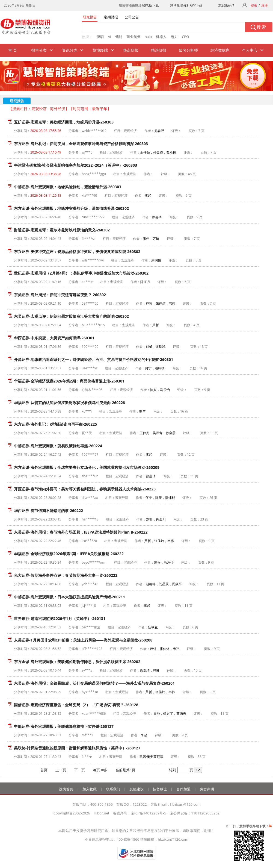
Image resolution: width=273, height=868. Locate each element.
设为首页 (66, 789)
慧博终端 (100, 50)
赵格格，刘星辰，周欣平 (164, 584)
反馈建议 (136, 789)
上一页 (61, 770)
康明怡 (156, 260)
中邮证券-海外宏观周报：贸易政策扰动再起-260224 (58, 446)
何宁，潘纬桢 (155, 368)
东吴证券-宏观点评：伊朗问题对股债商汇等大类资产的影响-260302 (71, 316)
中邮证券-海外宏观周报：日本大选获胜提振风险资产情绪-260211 (69, 597)
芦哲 (156, 325)
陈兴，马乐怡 (160, 390)
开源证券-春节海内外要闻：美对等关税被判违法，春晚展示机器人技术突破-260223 (85, 489)
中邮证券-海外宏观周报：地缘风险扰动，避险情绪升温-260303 (68, 187)
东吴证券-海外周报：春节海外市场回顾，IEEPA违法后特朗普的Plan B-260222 (81, 532)
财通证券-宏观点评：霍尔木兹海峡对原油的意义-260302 (62, 230)
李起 (148, 195)
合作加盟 (183, 789)
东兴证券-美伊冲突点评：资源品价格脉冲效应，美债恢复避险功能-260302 (77, 251)
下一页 (80, 770)
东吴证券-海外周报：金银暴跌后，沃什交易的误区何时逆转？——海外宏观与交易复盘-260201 (94, 683)
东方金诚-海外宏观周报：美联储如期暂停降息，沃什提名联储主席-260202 (77, 662)
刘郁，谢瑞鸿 (156, 347)
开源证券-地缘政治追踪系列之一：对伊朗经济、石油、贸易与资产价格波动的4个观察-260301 (94, 359)
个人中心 (250, 50)
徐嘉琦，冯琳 (150, 670)
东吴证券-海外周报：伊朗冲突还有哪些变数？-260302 (60, 295)
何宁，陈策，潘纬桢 (160, 498)
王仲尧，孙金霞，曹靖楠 (158, 152)
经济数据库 (220, 50)
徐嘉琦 (157, 217)
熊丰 (143, 411)
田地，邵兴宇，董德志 (170, 713)
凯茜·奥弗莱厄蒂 (151, 757)
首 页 (13, 50)
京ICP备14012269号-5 (149, 813)
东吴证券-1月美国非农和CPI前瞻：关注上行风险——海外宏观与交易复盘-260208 (83, 640)
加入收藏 (90, 789)
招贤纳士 (160, 789)
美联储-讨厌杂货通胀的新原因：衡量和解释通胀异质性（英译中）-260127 (77, 748)
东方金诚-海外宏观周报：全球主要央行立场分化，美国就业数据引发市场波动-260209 (87, 467)
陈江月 (145, 282)
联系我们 (113, 789)
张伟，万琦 (151, 239)
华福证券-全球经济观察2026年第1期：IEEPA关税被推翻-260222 (69, 554)
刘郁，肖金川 (156, 519)
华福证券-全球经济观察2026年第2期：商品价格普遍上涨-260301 (69, 381)
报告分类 (39, 50)
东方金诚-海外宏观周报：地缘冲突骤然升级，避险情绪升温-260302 (71, 208)
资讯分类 (70, 50)
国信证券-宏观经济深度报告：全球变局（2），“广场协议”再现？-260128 (76, 705)
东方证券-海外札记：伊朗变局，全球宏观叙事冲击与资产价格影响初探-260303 (81, 144)
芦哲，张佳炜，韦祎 (161, 303)
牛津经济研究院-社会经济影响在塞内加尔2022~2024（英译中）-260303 (75, 165)
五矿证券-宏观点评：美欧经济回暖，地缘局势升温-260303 (64, 122)
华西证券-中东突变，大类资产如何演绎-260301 (54, 338)
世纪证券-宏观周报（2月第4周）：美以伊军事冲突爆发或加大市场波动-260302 (81, 273)
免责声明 (207, 789)
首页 (44, 770)
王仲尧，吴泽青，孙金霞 (158, 433)
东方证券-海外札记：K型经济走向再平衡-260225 (55, 424)
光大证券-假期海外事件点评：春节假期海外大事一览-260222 (66, 575)
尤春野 (159, 131)
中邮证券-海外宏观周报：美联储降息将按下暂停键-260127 (64, 726)
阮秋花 (153, 627)
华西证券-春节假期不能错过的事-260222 (48, 510)
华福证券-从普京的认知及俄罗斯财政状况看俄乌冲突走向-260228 (69, 403)
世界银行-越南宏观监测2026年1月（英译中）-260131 (60, 618)
